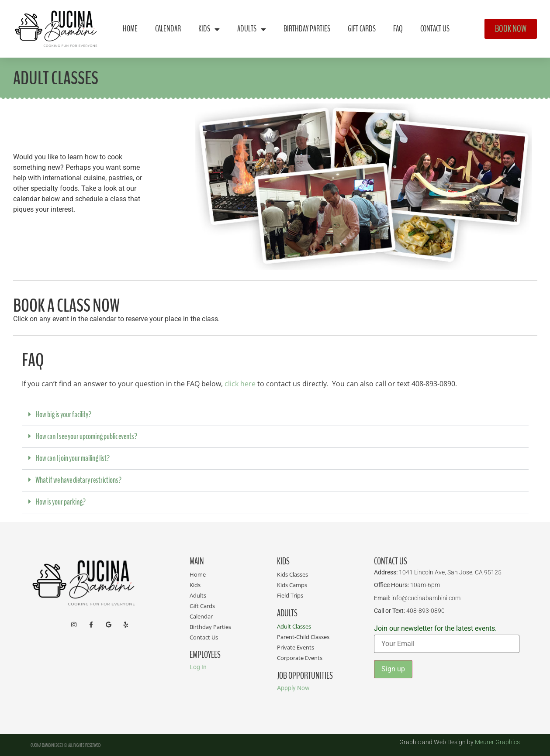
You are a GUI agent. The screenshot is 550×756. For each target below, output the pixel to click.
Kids (209, 29)
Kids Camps (292, 585)
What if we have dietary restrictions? (78, 480)
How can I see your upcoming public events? (86, 436)
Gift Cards (362, 29)
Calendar (168, 29)
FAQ (398, 29)
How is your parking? (61, 502)
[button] (275, 415)
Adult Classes (294, 626)
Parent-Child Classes (303, 637)
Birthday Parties (307, 29)
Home (130, 29)
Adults (252, 29)
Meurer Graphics (497, 742)
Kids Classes (292, 574)
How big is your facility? (63, 415)
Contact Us (435, 29)
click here (240, 384)
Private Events (296, 647)
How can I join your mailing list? (73, 458)
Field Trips (290, 595)
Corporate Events (300, 658)
